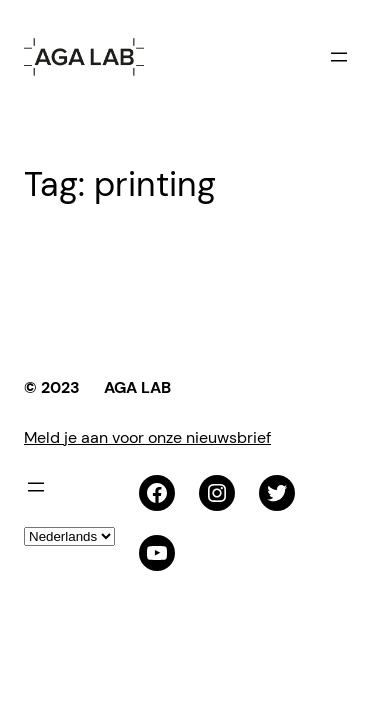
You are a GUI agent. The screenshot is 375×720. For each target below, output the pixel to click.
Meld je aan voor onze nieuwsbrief (147, 437)
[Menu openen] (339, 57)
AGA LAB (137, 387)
